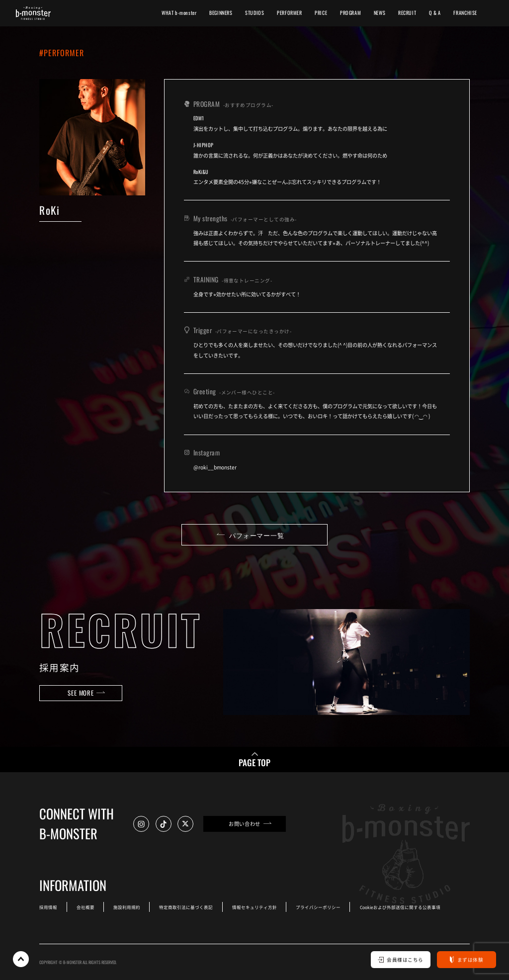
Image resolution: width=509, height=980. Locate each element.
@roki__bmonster (215, 467)
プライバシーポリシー (318, 907)
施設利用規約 (127, 907)
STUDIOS (254, 13)
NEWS (380, 13)
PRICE (321, 13)
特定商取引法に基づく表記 (186, 907)
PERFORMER (290, 13)
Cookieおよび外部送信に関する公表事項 (400, 907)
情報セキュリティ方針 (254, 907)
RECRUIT (407, 13)
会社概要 (85, 907)
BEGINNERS (221, 13)
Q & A (435, 13)
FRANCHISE (465, 13)
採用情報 (48, 907)
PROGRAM (350, 13)
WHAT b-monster (179, 13)
